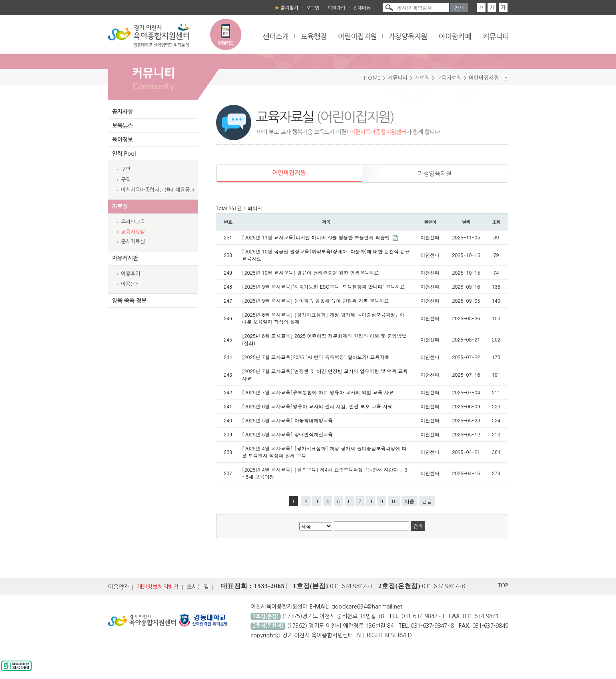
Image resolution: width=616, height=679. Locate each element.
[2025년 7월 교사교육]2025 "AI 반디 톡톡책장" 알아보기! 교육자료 (316, 357)
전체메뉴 (362, 8)
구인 (126, 169)
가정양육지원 (435, 174)
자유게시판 (125, 258)
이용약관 (118, 587)
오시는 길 (198, 587)
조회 (496, 222)
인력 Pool (124, 154)
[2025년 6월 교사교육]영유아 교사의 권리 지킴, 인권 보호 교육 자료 (317, 406)
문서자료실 (133, 242)
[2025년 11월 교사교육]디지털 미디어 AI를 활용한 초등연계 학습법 (317, 237)
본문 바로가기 (0, 0)
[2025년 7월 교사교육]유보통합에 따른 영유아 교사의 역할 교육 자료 (318, 392)
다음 (409, 501)
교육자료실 (133, 232)
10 (394, 501)
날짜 (466, 222)
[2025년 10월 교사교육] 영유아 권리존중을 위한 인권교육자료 (311, 272)
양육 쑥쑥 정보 (129, 301)
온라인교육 (133, 222)
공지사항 (122, 112)
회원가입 (336, 8)
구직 (126, 180)
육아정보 (122, 140)
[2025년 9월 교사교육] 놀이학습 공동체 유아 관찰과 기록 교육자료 (316, 300)
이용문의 (130, 284)
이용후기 (130, 274)
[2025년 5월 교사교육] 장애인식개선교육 (288, 434)
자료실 (120, 207)
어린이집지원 (289, 173)
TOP (503, 586)
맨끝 (427, 501)
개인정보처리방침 (158, 587)
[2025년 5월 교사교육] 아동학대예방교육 (288, 420)
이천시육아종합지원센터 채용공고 (158, 190)
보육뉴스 (122, 126)
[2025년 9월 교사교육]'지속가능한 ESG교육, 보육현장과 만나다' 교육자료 (324, 286)
